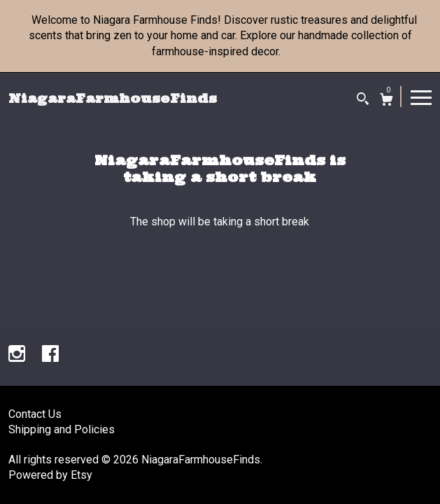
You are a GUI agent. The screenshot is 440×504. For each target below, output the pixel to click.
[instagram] (18, 355)
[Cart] (386, 101)
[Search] (363, 100)
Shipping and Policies (62, 429)
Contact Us (35, 414)
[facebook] (50, 355)
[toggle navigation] (421, 97)
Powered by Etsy (50, 475)
